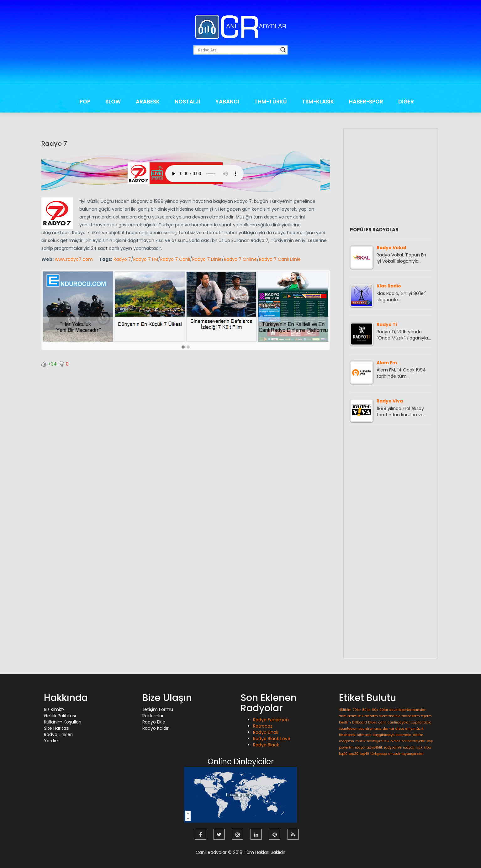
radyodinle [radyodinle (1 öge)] (393, 747)
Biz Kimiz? (54, 709)
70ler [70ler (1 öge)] (357, 710)
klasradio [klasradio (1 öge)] (403, 735)
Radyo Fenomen (271, 720)
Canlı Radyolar (211, 852)
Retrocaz (263, 726)
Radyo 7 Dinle (207, 259)
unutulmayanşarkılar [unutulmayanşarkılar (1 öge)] (406, 754)
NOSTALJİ (188, 102)
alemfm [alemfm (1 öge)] (371, 716)
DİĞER (406, 102)
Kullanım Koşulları (63, 722)
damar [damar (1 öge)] (388, 729)
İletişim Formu (158, 709)
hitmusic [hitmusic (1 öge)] (364, 735)
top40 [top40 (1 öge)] (364, 754)
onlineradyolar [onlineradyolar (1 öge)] (414, 741)
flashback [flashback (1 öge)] (347, 735)
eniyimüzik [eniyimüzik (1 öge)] (415, 729)
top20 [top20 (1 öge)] (354, 754)
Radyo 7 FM (146, 259)
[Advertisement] (240, 76)
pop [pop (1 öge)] (430, 741)
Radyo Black (266, 745)
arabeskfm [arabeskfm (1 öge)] (411, 716)
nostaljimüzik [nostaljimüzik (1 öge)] (378, 741)
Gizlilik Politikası (60, 716)
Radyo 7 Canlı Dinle (280, 259)
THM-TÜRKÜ (271, 102)
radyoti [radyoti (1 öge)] (409, 747)
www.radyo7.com (74, 259)
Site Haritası (57, 728)
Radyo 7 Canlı (175, 259)
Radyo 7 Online (240, 259)
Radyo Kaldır (156, 728)
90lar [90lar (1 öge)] (384, 710)
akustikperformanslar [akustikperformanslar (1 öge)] (407, 710)
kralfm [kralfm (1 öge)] (418, 735)
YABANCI (227, 102)
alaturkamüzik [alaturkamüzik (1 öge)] (351, 716)
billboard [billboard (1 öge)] (359, 722)
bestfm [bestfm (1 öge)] (345, 722)
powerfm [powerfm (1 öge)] (346, 747)
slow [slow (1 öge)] (428, 747)
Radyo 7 (54, 144)
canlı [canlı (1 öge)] (383, 722)
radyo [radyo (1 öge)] (360, 747)
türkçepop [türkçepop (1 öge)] (379, 754)
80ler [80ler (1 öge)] (366, 710)
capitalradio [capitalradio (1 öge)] (421, 722)
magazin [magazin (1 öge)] (346, 741)
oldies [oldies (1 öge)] (396, 741)
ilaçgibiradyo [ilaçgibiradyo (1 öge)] (384, 735)
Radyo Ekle (154, 722)
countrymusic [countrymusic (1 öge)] (370, 729)
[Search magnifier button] (283, 50)
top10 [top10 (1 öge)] (343, 754)
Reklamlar (153, 716)
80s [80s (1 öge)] (375, 710)
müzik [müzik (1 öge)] (360, 741)
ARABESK (148, 102)
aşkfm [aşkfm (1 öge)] (426, 716)
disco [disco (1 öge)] (400, 729)
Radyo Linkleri (58, 734)
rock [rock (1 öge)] (419, 747)
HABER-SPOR (366, 102)
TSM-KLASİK (318, 102)
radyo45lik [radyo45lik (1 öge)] (374, 747)
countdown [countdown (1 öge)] (348, 729)
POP (85, 102)
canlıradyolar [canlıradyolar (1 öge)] (399, 722)
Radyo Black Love (272, 739)
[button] (183, 347)
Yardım (52, 741)
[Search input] (238, 50)
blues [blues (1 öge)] (373, 722)
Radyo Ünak (266, 732)
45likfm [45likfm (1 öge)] (345, 710)
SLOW (113, 102)
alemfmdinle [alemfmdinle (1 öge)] (390, 716)
